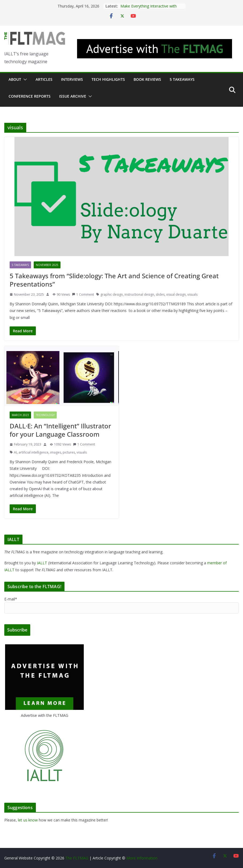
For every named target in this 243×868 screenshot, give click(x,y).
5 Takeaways (182, 79)
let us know (28, 820)
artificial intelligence (33, 452)
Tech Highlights (108, 79)
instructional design (139, 294)
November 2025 (47, 265)
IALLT (42, 563)
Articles (44, 79)
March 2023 (20, 415)
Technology (45, 415)
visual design (176, 294)
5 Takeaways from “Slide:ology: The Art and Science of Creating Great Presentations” (114, 280)
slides (160, 294)
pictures (69, 452)
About (15, 79)
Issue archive (73, 96)
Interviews (72, 79)
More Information (142, 858)
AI (15, 452)
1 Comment (83, 294)
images (56, 452)
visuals (192, 294)
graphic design (112, 294)
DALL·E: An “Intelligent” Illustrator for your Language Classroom (60, 430)
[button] (24, 79)
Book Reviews (147, 79)
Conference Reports (30, 96)
